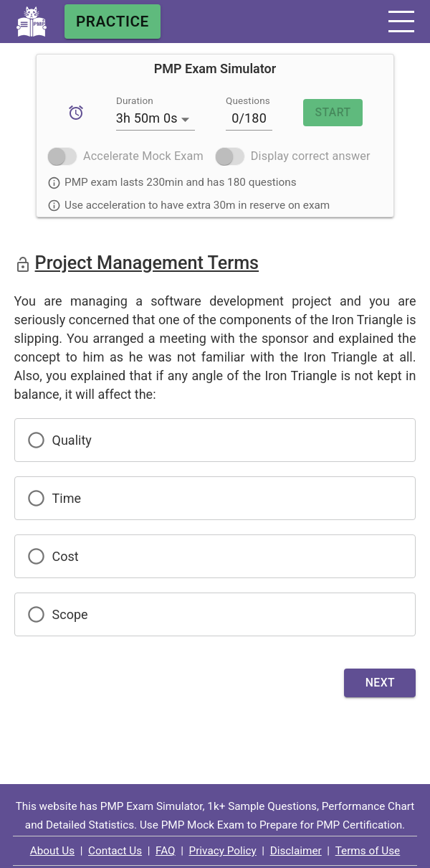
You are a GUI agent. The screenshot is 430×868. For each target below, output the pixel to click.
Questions (248, 100)
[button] (401, 22)
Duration (135, 100)
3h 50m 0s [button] (147, 118)
